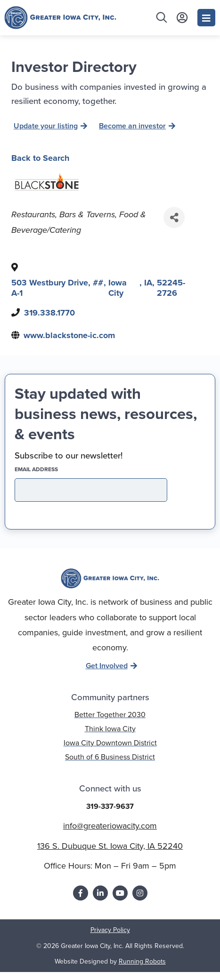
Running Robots (142, 969)
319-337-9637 (110, 815)
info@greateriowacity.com (110, 834)
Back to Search (40, 166)
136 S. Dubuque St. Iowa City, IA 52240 (110, 854)
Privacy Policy (110, 938)
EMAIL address (53, 477)
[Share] (174, 226)
